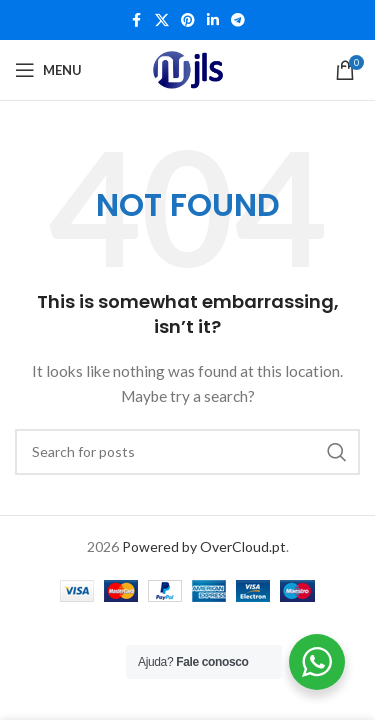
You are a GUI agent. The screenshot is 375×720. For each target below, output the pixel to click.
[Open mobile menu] (48, 70)
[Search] (187, 452)
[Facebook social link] (137, 20)
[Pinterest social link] (188, 20)
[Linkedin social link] (213, 20)
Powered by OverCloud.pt (204, 546)
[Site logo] (188, 70)
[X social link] (162, 20)
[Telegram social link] (238, 20)
